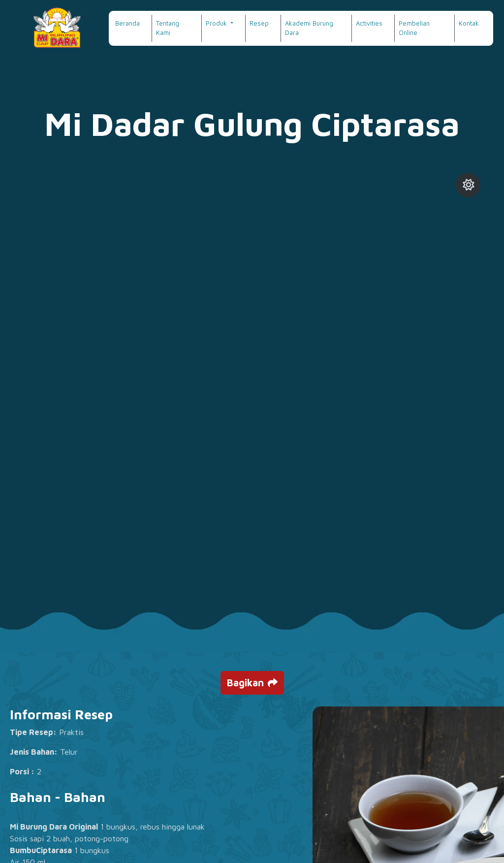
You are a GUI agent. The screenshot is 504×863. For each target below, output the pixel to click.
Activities (369, 23)
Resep (259, 23)
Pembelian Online (414, 28)
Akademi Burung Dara (309, 28)
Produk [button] (217, 23)
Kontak (469, 23)
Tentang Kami (168, 28)
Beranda (127, 23)
